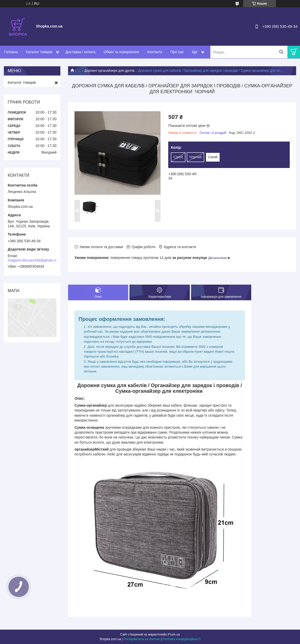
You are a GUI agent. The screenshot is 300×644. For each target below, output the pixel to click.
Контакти (155, 52)
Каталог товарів (39, 52)
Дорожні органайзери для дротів (110, 71)
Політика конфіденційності (182, 639)
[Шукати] (281, 52)
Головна (11, 52)
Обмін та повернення (121, 52)
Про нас (177, 52)
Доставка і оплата (80, 52)
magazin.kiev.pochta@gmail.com (34, 260)
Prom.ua (174, 634)
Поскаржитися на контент (142, 639)
